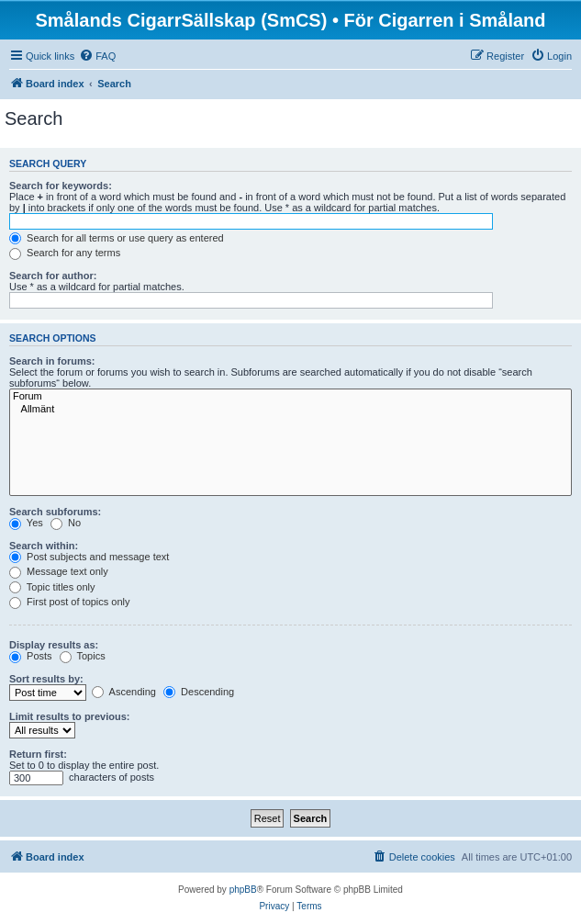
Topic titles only (52, 587)
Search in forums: (52, 361)
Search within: (44, 546)
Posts (31, 656)
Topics (83, 656)
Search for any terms (65, 253)
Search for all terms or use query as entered (117, 238)
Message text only (59, 571)
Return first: (38, 754)
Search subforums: (55, 512)
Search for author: (53, 276)
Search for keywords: (61, 186)
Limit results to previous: (69, 716)
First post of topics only (70, 602)
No (66, 523)
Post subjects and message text (89, 557)
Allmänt (290, 410)
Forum (290, 397)
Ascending (124, 692)
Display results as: (54, 645)
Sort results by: (46, 679)
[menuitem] (97, 56)
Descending (199, 692)
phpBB (243, 890)
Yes (26, 523)
